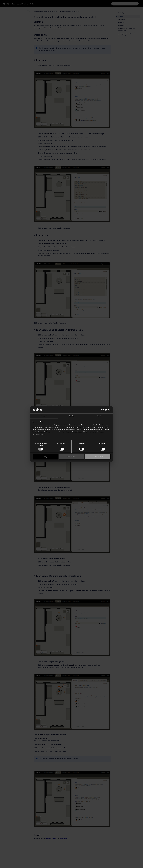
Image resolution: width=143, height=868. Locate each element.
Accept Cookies (98, 457)
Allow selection (71, 457)
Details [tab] (71, 416)
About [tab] (99, 416)
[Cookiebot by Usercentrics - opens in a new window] (103, 410)
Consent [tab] (44, 416)
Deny (45, 457)
